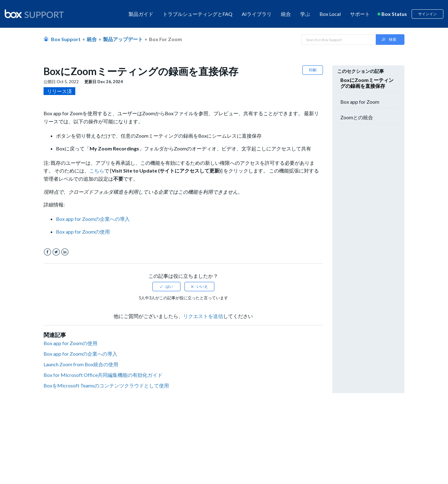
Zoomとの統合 (357, 117)
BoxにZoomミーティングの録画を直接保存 (367, 83)
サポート (360, 14)
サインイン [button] (427, 14)
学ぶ (305, 14)
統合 (286, 14)
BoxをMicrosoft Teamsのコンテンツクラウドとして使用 (106, 385)
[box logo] (34, 14)
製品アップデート (123, 39)
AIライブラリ (257, 14)
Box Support (66, 39)
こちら (97, 171)
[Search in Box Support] (338, 40)
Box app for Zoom (360, 102)
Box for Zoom (166, 39)
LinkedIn (65, 252)
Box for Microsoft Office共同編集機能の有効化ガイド (103, 375)
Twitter (56, 252)
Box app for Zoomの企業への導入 (80, 354)
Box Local (330, 14)
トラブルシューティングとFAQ (198, 14)
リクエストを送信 (203, 316)
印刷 (313, 70)
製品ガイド (141, 14)
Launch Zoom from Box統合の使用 (81, 364)
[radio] (166, 287)
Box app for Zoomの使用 (70, 343)
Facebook (47, 252)
